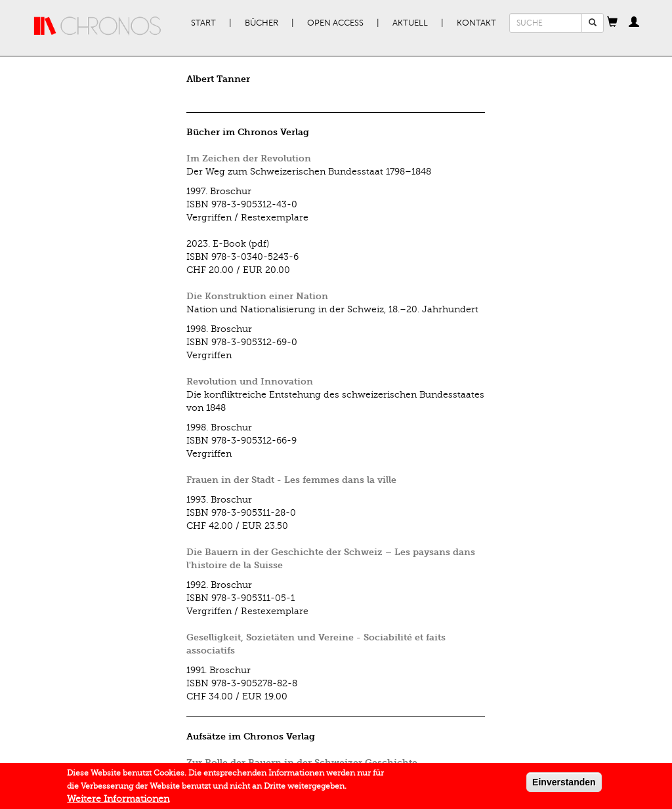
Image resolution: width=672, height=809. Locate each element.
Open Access (335, 23)
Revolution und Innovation (250, 382)
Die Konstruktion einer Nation (257, 296)
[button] (612, 23)
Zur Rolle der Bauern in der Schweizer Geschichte (302, 763)
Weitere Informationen (118, 801)
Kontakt (476, 23)
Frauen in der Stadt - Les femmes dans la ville (291, 480)
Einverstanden (564, 785)
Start (203, 23)
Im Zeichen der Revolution (249, 158)
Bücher (262, 23)
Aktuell (410, 23)
